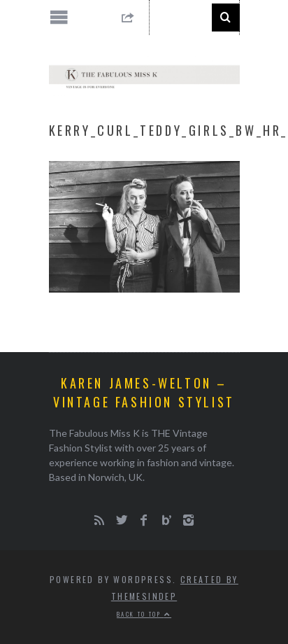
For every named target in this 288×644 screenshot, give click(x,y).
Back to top (144, 614)
